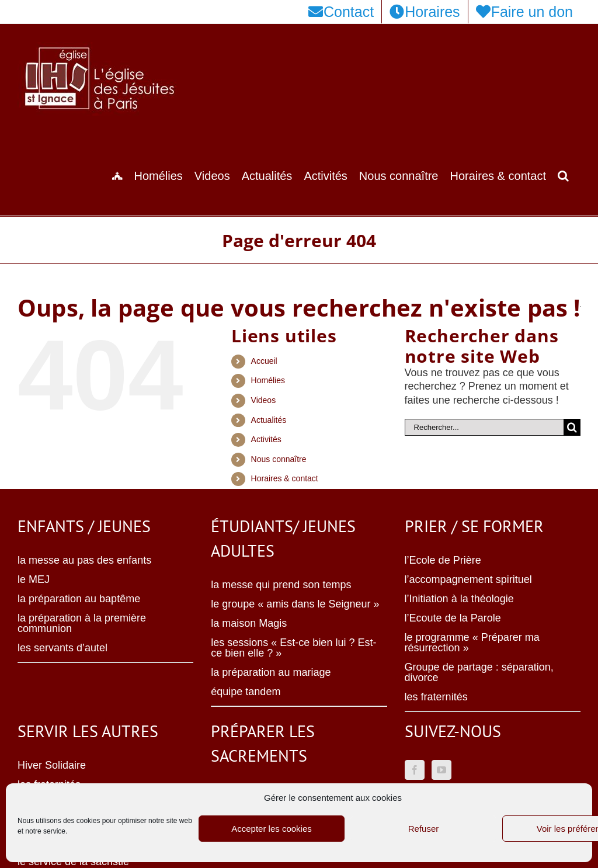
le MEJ (34, 579)
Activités (266, 439)
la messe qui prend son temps (281, 585)
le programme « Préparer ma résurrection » (472, 643)
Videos (264, 400)
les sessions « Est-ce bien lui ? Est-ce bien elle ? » (293, 648)
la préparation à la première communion (82, 623)
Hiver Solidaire (52, 765)
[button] (563, 175)
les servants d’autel (62, 648)
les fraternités (436, 697)
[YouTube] (441, 770)
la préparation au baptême (79, 599)
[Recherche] (572, 427)
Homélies (268, 380)
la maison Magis (249, 623)
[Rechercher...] (484, 427)
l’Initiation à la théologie (459, 599)
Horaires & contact (285, 478)
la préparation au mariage (271, 672)
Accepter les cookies (272, 829)
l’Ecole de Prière (443, 560)
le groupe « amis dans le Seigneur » (295, 604)
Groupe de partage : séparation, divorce (479, 672)
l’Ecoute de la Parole (453, 618)
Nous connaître (279, 459)
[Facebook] (415, 770)
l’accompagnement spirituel (468, 579)
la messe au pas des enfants (84, 560)
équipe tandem (246, 692)
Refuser (424, 829)
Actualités (269, 420)
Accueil (264, 361)
